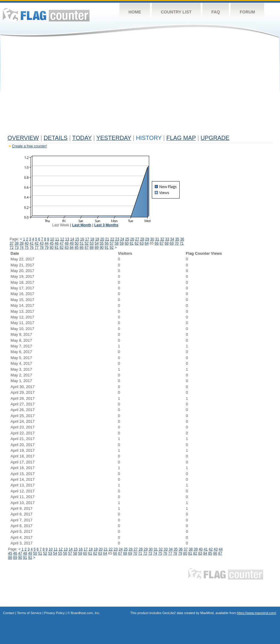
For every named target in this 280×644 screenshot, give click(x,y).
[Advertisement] (140, 87)
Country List (176, 12)
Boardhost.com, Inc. (85, 613)
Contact (9, 613)
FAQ (216, 12)
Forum (247, 12)
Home (135, 12)
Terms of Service (29, 613)
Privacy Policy (55, 613)
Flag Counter (46, 15)
